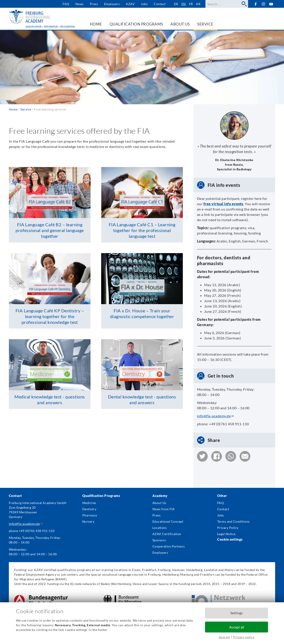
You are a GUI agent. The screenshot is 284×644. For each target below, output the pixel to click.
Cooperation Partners (169, 546)
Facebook (255, 4)
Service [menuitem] (205, 24)
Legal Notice (226, 534)
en (184, 4)
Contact (160, 4)
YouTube (271, 4)
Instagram (263, 4)
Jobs (144, 4)
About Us (159, 503)
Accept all (237, 627)
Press (94, 4)
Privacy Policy (228, 528)
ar (198, 4)
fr (191, 4)
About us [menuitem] (180, 24)
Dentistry (89, 509)
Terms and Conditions (233, 521)
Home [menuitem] (96, 24)
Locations (160, 528)
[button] (202, 456)
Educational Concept (168, 521)
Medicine (89, 503)
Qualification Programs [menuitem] (136, 24)
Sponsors (159, 540)
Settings (237, 613)
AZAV (130, 4)
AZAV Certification (167, 534)
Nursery (88, 521)
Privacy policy (244, 637)
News (80, 4)
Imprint (224, 637)
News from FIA (164, 509)
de (176, 4)
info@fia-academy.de (215, 416)
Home (13, 109)
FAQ (66, 4)
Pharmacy (90, 515)
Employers (112, 4)
